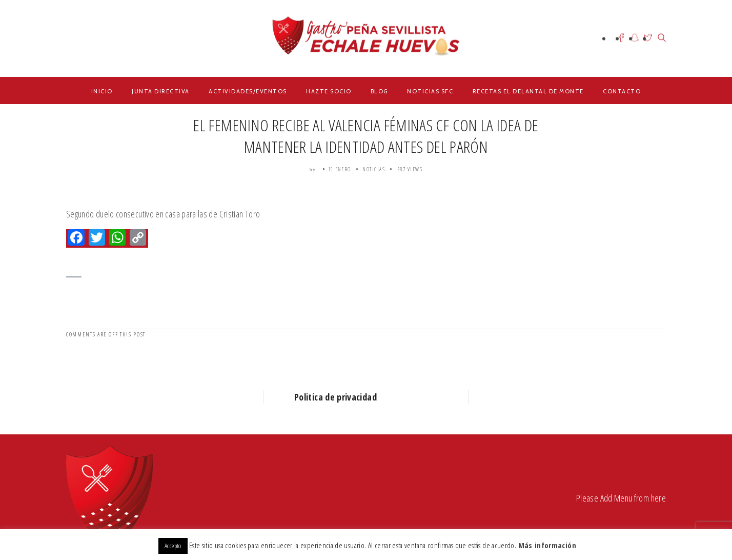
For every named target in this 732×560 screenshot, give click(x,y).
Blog (379, 91)
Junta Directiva (161, 91)
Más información (547, 545)
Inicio (102, 91)
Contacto (622, 91)
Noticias (374, 169)
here (658, 498)
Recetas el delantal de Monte (528, 91)
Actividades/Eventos (248, 91)
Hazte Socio (329, 91)
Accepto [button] (173, 546)
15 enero (340, 169)
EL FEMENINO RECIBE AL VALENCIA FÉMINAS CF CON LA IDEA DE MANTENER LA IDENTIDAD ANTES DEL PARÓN (366, 136)
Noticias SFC (430, 91)
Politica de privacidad (335, 397)
